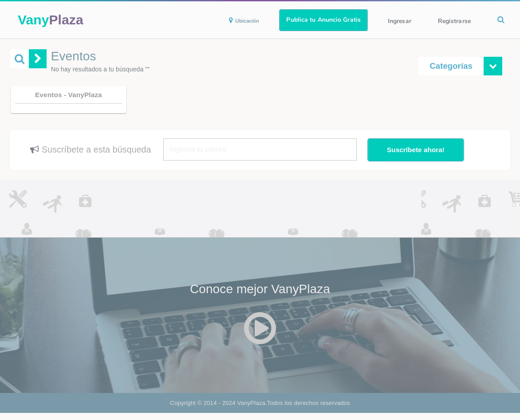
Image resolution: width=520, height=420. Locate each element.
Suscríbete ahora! (416, 150)
